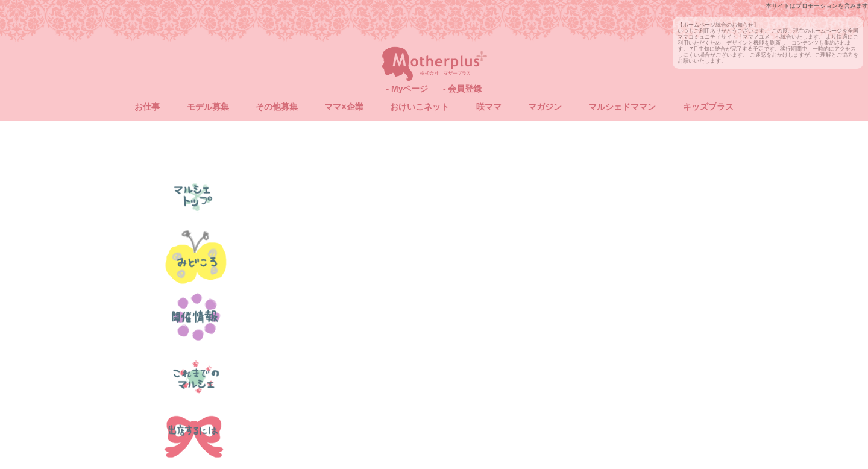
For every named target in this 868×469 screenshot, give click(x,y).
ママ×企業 (344, 107)
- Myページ (407, 89)
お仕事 (147, 107)
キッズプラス (708, 107)
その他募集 (277, 107)
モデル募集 (208, 107)
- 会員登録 (463, 89)
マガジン (545, 107)
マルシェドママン (622, 107)
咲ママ (489, 107)
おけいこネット (420, 107)
